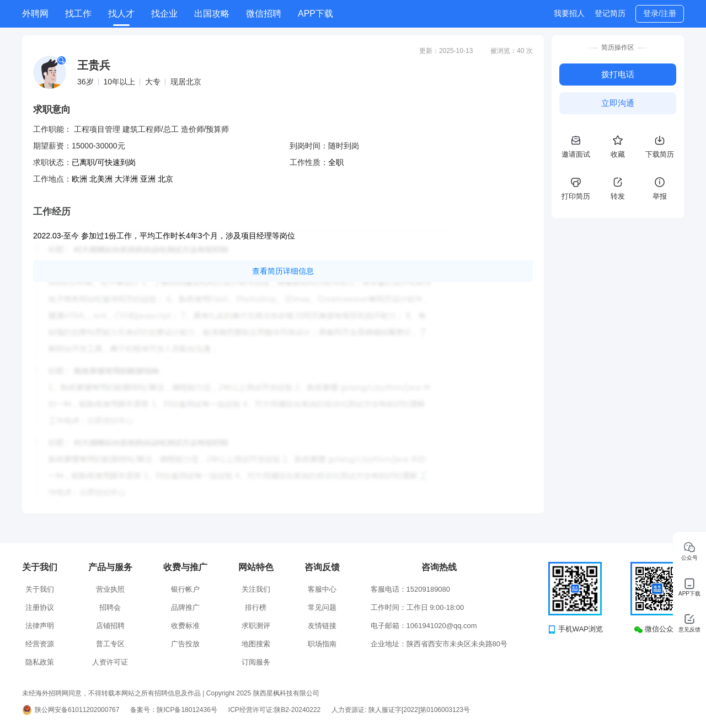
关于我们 (40, 589)
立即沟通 (618, 103)
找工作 (78, 14)
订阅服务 (256, 662)
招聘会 (110, 607)
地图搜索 (256, 644)
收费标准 (185, 626)
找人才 (121, 14)
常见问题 (322, 607)
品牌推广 (185, 607)
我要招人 (569, 13)
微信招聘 (264, 14)
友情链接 (322, 626)
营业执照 (110, 589)
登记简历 (610, 13)
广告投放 (185, 644)
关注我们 (256, 589)
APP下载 (315, 14)
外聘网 (35, 14)
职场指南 (322, 644)
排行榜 (256, 607)
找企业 (164, 14)
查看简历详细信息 (283, 271)
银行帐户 (185, 589)
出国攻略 (212, 14)
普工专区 (110, 644)
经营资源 (40, 644)
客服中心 (322, 589)
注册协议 (40, 607)
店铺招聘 (110, 626)
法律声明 (40, 626)
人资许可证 (110, 662)
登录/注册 (660, 13)
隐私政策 (40, 662)
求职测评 (256, 626)
